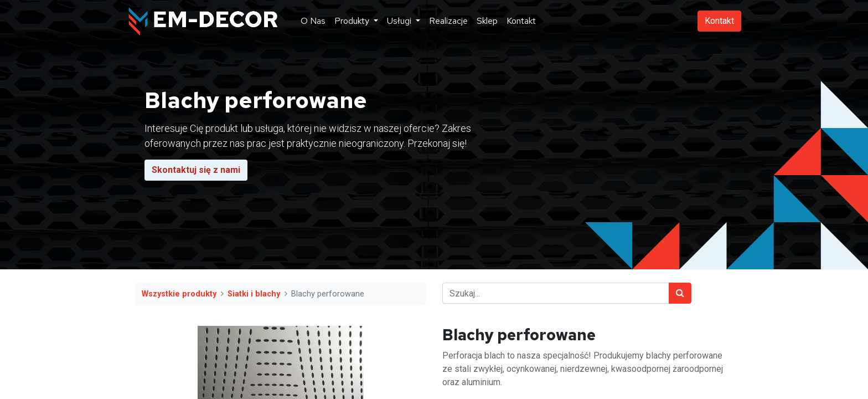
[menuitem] (313, 21)
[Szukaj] (680, 293)
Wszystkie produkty (179, 294)
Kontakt (719, 21)
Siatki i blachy (254, 294)
